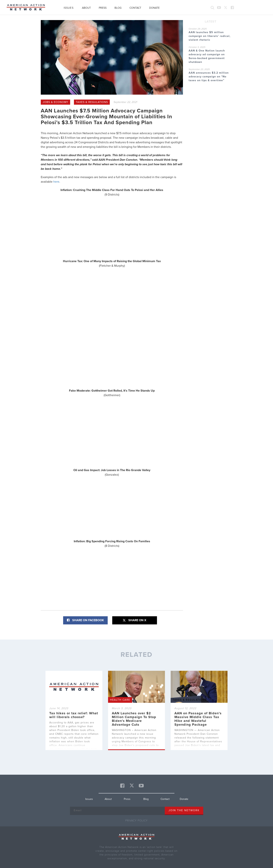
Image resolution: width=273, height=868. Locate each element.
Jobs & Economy (55, 102)
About (86, 8)
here (56, 182)
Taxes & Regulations (92, 102)
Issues (69, 8)
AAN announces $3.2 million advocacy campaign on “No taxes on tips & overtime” (209, 77)
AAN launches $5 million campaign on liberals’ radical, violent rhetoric (210, 36)
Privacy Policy (136, 821)
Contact (135, 8)
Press (103, 8)
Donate (154, 8)
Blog (118, 8)
